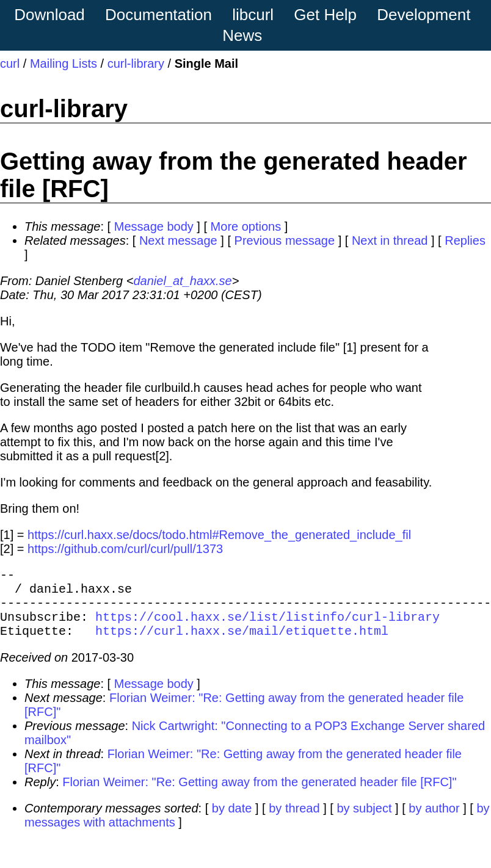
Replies (465, 241)
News (242, 35)
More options (246, 226)
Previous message (285, 241)
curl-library (136, 63)
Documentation (158, 15)
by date (232, 820)
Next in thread (390, 241)
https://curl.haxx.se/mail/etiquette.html (242, 642)
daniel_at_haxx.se (182, 281)
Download (49, 15)
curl (10, 63)
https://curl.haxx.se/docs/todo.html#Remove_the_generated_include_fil (219, 535)
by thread (294, 820)
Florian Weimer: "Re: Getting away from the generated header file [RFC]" (259, 794)
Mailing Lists (64, 63)
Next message (178, 241)
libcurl (253, 15)
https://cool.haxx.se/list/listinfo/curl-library (267, 626)
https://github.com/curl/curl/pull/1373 (125, 549)
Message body (154, 226)
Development (424, 15)
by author (434, 820)
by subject (364, 820)
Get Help (325, 15)
